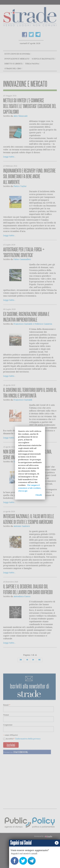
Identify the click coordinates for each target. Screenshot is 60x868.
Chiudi (39, 495)
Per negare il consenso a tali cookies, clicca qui (30, 488)
